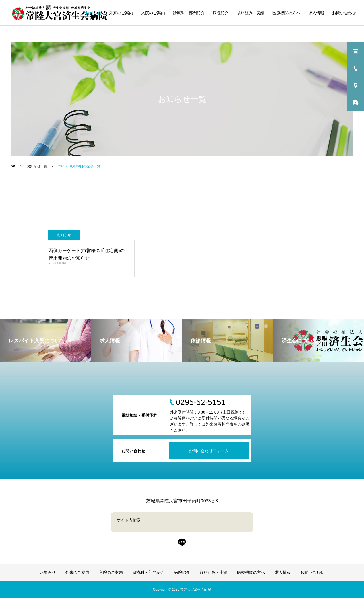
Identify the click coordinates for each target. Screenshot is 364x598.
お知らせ (93, 13)
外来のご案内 (121, 13)
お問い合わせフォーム (209, 451)
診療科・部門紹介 (189, 13)
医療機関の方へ (286, 13)
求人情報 (316, 13)
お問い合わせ (344, 13)
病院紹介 (221, 13)
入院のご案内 (153, 13)
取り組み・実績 (251, 13)
